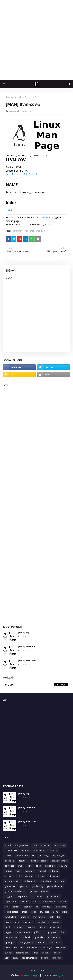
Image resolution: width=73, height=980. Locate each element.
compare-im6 (22, 856)
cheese (8, 856)
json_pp (28, 907)
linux (26, 231)
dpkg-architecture (39, 861)
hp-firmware (49, 902)
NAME (9, 210)
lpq (59, 917)
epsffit (29, 866)
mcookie (57, 922)
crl (33, 856)
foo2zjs (8, 871)
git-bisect (9, 876)
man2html (44, 217)
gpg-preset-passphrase (16, 897)
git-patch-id (10, 886)
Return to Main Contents (25, 174)
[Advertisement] (36, 40)
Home (32, 970)
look (51, 917)
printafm (41, 943)
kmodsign (47, 907)
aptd (35, 845)
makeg (8, 922)
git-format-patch (13, 881)
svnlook (9, 953)
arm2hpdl (46, 845)
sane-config (33, 948)
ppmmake (39, 937)
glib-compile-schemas (15, 891)
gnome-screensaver (39, 891)
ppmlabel (25, 937)
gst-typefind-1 (53, 897)
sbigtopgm (47, 948)
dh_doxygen (58, 856)
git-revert (24, 886)
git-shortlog (38, 886)
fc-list (39, 866)
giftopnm (54, 871)
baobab (25, 851)
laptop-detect (11, 912)
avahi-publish (11, 851)
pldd (62, 932)
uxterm (57, 953)
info (7, 907)
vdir (7, 958)
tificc (36, 953)
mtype (8, 932)
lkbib (65, 912)
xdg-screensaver (29, 958)
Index (9, 174)
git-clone (41, 876)
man (32, 231)
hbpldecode (11, 902)
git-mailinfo (46, 881)
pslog (8, 948)
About (41, 970)
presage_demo (26, 943)
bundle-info (38, 851)
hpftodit (63, 902)
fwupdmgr (30, 871)
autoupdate (60, 845)
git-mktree (60, 881)
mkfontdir (18, 927)
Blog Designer (33, 975)
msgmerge (55, 927)
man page (14, 97)
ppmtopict (10, 943)
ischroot (16, 907)
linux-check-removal (49, 912)
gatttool (42, 871)
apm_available (22, 845)
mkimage (31, 927)
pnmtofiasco (11, 937)
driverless (9, 866)
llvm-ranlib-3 (39, 917)
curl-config (44, 856)
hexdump (25, 902)
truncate (46, 953)
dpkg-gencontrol (59, 861)
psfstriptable (55, 943)
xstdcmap (57, 958)
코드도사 (12, 111)
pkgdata (52, 932)
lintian (25, 912)
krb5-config (61, 907)
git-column (54, 876)
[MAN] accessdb (27, 661)
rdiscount (19, 948)
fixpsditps (50, 866)
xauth (15, 958)
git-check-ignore (25, 876)
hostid (36, 902)
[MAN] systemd (27, 647)
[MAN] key (24, 633)
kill (37, 907)
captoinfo (52, 851)
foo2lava (63, 866)
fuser (18, 871)
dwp (20, 866)
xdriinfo (45, 958)
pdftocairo (39, 932)
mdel (7, 927)
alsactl (8, 845)
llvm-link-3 (25, 917)
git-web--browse (55, 886)
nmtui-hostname (23, 932)
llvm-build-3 (10, 917)
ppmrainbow (54, 937)
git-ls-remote (30, 881)
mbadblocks (43, 922)
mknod (43, 927)
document (17, 231)
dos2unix (23, 861)
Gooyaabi (60, 975)
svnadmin (61, 948)
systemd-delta (23, 953)
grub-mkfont (37, 897)
